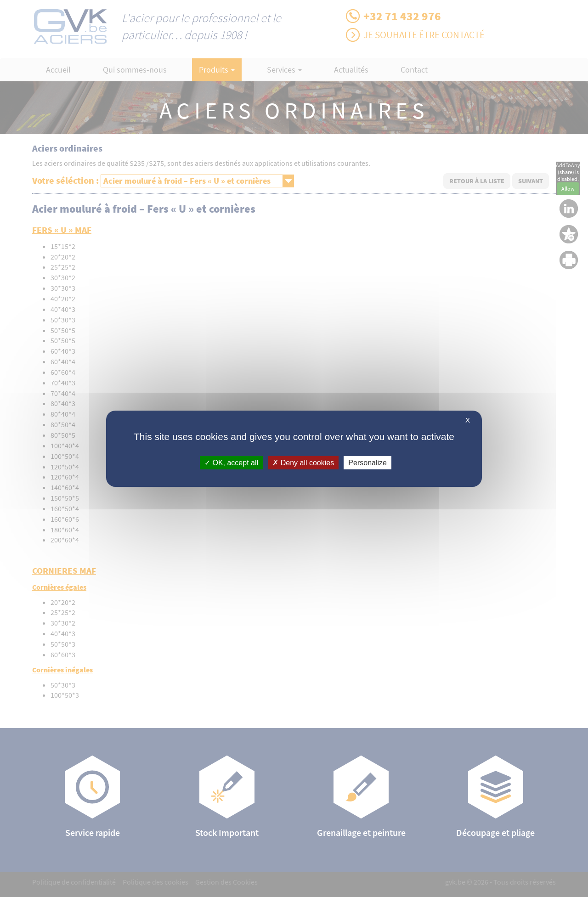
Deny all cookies (303, 462)
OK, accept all (231, 462)
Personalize (367, 462)
